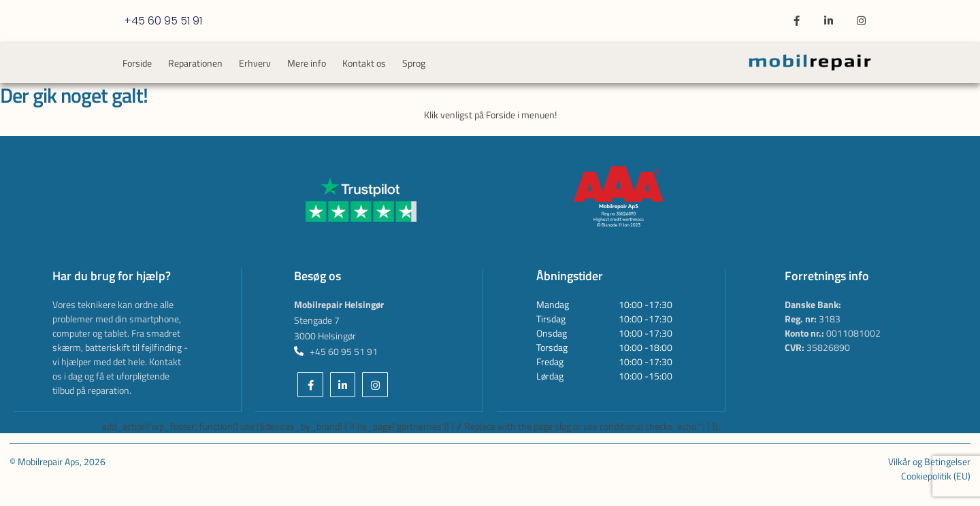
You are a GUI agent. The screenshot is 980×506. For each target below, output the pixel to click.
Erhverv (255, 63)
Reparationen (195, 63)
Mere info (307, 63)
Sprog (414, 63)
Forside (137, 63)
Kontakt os (364, 63)
